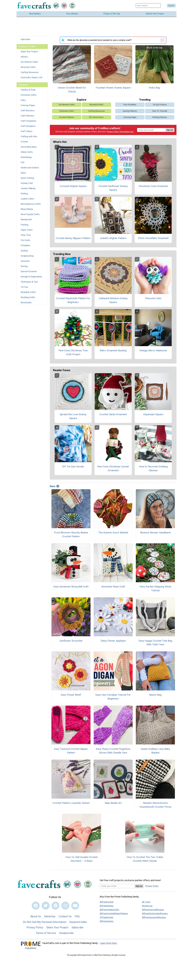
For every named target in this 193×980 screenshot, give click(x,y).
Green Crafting (27, 178)
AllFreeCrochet (107, 902)
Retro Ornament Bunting (113, 350)
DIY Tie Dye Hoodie (73, 467)
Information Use (126, 132)
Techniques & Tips (29, 282)
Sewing (24, 266)
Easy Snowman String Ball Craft (71, 587)
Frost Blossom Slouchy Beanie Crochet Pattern (71, 534)
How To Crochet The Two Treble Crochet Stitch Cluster (145, 859)
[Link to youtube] (75, 906)
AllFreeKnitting (107, 906)
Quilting (24, 251)
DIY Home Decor (96, 117)
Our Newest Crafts (29, 62)
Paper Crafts (27, 230)
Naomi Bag (155, 695)
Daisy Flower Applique (113, 641)
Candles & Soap (28, 90)
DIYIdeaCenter (106, 917)
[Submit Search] (171, 6)
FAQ (77, 916)
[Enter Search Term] (148, 6)
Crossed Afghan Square (73, 186)
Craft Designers (28, 126)
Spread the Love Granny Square (73, 416)
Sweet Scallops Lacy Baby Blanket (155, 751)
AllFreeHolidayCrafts (109, 910)
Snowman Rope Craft (113, 587)
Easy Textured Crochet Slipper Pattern (71, 751)
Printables (25, 245)
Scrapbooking (27, 256)
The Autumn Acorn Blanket (113, 533)
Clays (23, 100)
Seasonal (25, 261)
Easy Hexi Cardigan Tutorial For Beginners (113, 697)
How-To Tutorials (160, 111)
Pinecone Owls (153, 298)
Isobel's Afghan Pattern (113, 238)
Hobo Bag (154, 88)
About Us (36, 916)
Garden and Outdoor (30, 168)
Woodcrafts (26, 303)
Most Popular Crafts (30, 214)
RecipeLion (147, 906)
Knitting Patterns (160, 117)
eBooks (24, 57)
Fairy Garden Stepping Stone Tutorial (155, 588)
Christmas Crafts (29, 95)
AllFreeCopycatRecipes (153, 910)
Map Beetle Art (113, 803)
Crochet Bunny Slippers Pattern (73, 238)
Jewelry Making (28, 188)
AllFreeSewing (106, 921)
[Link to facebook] (36, 906)
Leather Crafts (27, 199)
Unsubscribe (66, 933)
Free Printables (130, 105)
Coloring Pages (28, 105)
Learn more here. (109, 943)
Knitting (24, 194)
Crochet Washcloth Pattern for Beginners (73, 300)
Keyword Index (78, 922)
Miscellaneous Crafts (31, 204)
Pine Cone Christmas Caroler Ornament (113, 468)
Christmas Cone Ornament (153, 186)
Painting (24, 225)
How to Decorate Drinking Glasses (153, 468)
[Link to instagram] (65, 906)
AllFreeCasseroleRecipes (154, 917)
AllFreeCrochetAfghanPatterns (114, 914)
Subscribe (25, 39)
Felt (22, 162)
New (55, 486)
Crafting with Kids (29, 136)
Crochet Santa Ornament (113, 414)
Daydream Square (153, 414)
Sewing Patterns (130, 111)
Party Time (26, 235)
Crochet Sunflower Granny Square (113, 188)
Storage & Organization (31, 277)
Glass (23, 173)
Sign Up (170, 130)
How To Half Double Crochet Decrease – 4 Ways (82, 859)
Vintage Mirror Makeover (153, 350)
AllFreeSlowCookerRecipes (155, 914)
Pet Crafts (25, 240)
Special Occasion (29, 271)
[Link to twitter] (46, 906)
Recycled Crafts (28, 67)
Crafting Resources (30, 72)
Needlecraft (26, 220)
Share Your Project (29, 52)
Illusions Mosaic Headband (155, 533)
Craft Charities (27, 116)
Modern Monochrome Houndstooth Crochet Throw (155, 805)
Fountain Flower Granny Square (113, 88)
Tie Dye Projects (160, 105)
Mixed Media (27, 209)
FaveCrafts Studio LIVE (32, 78)
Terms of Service (46, 933)
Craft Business (28, 111)
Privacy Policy (113, 132)
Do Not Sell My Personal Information (45, 922)
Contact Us (65, 916)
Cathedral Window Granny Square (113, 300)
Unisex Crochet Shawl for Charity (72, 90)
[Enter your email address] (117, 886)
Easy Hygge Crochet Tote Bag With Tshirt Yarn (155, 643)
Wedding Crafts (28, 297)
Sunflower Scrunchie (71, 641)
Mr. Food (146, 902)
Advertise (50, 916)
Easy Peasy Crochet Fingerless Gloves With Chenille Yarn (113, 751)
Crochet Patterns (67, 117)
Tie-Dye (24, 287)
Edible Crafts (27, 152)
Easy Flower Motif (71, 695)
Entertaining (26, 157)
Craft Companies (28, 121)
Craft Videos (27, 131)
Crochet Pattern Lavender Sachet (71, 803)
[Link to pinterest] (55, 906)
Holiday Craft (27, 183)
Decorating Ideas (29, 147)
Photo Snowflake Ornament (153, 238)
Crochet (24, 142)
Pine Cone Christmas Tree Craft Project (73, 352)
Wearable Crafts (28, 292)
